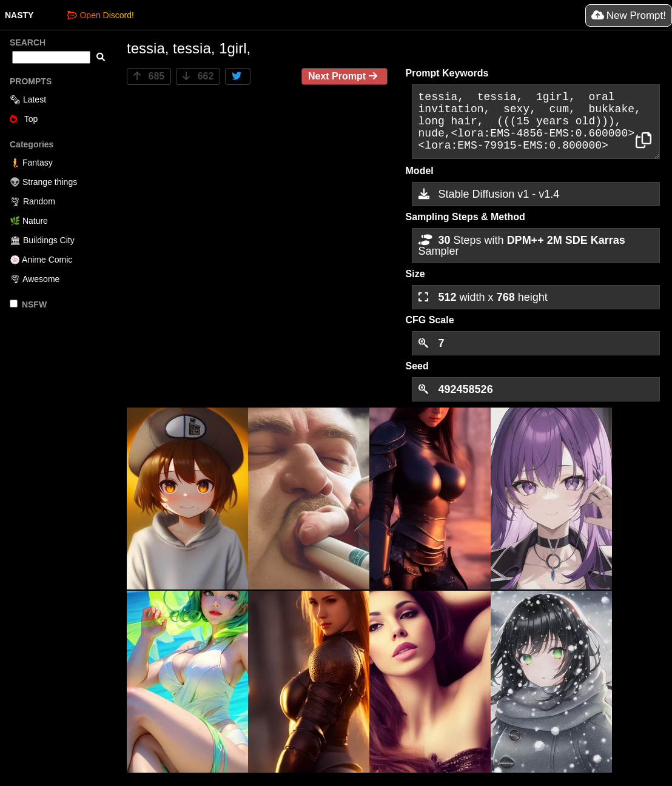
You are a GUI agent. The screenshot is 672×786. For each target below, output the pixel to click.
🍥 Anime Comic (41, 260)
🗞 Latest (28, 99)
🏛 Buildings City (42, 240)
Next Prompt (344, 76)
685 (149, 76)
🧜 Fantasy (31, 163)
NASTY (19, 15)
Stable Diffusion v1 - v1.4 (489, 194)
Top (24, 119)
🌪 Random (32, 201)
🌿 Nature (29, 221)
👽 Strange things (43, 182)
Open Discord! (100, 15)
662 (198, 76)
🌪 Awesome (35, 279)
